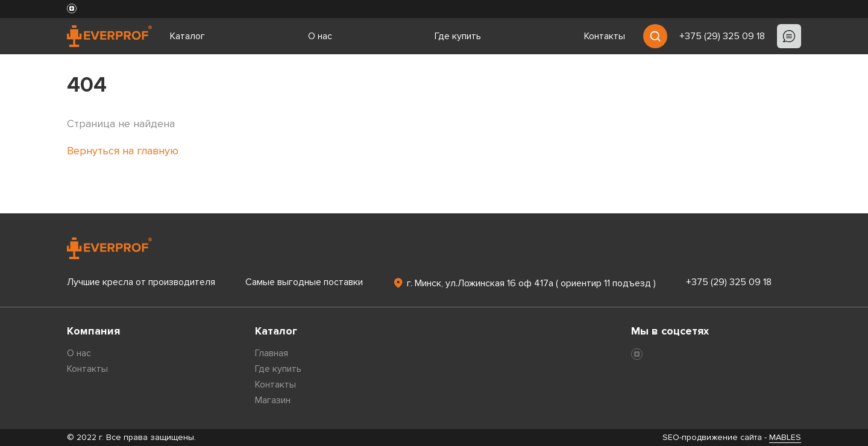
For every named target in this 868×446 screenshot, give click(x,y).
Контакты (605, 36)
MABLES (785, 437)
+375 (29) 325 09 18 (722, 36)
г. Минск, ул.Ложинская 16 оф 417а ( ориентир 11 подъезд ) (524, 283)
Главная (272, 353)
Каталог (187, 36)
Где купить (458, 36)
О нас (320, 36)
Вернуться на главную (123, 151)
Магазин (273, 400)
